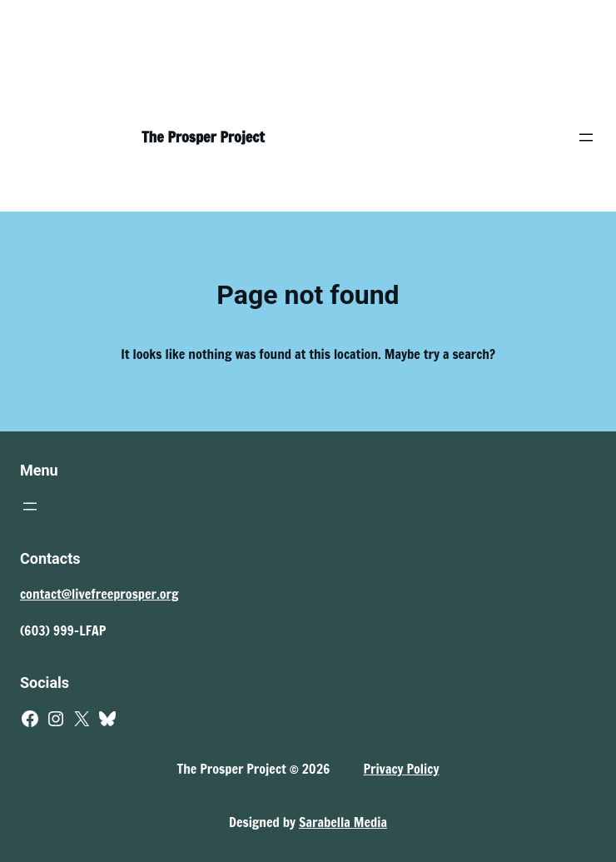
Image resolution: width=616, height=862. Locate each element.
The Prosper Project (203, 137)
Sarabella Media (343, 822)
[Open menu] (586, 137)
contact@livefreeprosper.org (99, 594)
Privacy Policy (401, 769)
